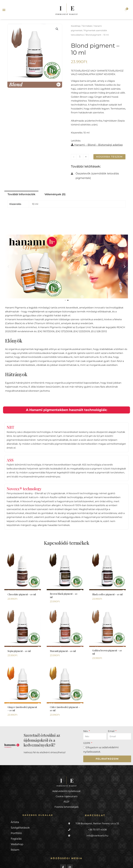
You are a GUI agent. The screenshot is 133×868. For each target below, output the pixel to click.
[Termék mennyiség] (79, 155)
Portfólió (16, 823)
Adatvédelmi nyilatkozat (66, 781)
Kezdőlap (76, 26)
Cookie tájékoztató (67, 787)
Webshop (16, 833)
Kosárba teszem (109, 155)
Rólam (15, 838)
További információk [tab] (20, 191)
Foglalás (15, 828)
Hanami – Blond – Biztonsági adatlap (93, 143)
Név (86, 722)
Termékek (87, 26)
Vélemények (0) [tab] (50, 191)
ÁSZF (66, 792)
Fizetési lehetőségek (67, 797)
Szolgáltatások (19, 817)
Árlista (14, 812)
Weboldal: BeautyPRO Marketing (30, 863)
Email (111, 722)
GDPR (87, 734)
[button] (4, 10)
